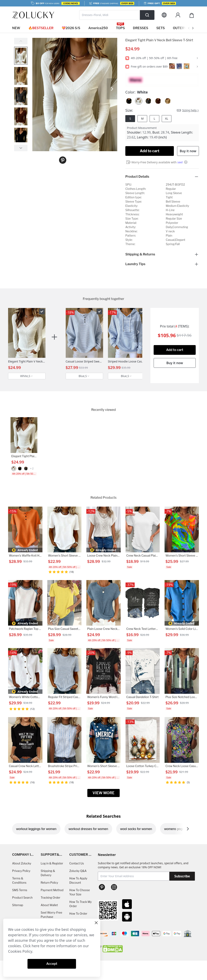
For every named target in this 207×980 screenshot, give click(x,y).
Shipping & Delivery (48, 873)
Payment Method (52, 890)
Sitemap (18, 905)
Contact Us (77, 863)
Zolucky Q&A (78, 871)
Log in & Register (52, 863)
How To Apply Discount (78, 880)
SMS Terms (20, 890)
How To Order (78, 914)
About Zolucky (22, 863)
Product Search (22, 898)
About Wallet (49, 905)
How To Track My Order (81, 904)
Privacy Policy (21, 871)
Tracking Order (50, 898)
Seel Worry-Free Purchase (51, 915)
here (36, 946)
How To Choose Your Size (80, 892)
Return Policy (49, 883)
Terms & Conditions (19, 880)
